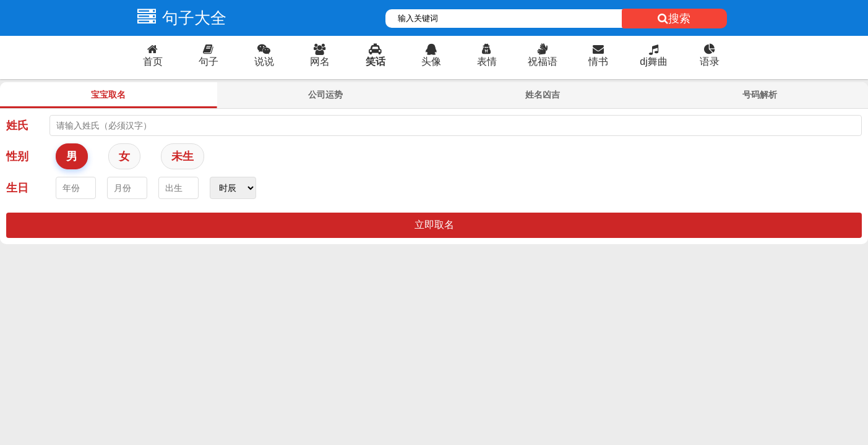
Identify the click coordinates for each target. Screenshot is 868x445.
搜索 (674, 19)
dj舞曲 (654, 55)
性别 (17, 156)
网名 (320, 55)
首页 (153, 55)
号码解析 (760, 95)
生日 (17, 188)
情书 (598, 55)
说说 (264, 55)
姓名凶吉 (543, 95)
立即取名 (434, 225)
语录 (710, 55)
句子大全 (179, 18)
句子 (208, 55)
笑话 (376, 55)
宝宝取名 (108, 95)
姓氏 (17, 125)
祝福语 (543, 55)
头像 (431, 55)
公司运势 (325, 95)
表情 (487, 55)
